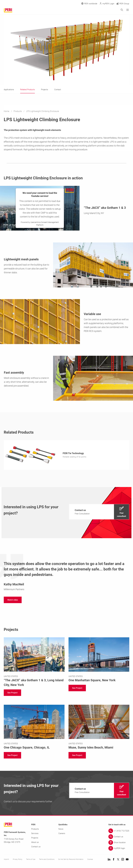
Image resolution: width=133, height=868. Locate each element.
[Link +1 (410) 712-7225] (119, 831)
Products (18, 111)
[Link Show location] (119, 843)
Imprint (6, 860)
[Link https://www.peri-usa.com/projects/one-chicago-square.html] (34, 728)
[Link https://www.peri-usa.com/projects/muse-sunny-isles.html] (99, 728)
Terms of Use (31, 860)
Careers (62, 834)
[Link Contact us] (119, 837)
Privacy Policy (18, 860)
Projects (35, 838)
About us (35, 843)
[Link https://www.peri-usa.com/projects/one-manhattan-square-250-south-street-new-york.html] (99, 661)
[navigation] (99, 512)
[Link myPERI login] (119, 849)
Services (35, 834)
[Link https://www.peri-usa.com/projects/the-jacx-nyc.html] (34, 663)
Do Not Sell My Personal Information (71, 860)
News (61, 830)
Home (7, 111)
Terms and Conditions (47, 860)
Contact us (36, 847)
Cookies (90, 860)
